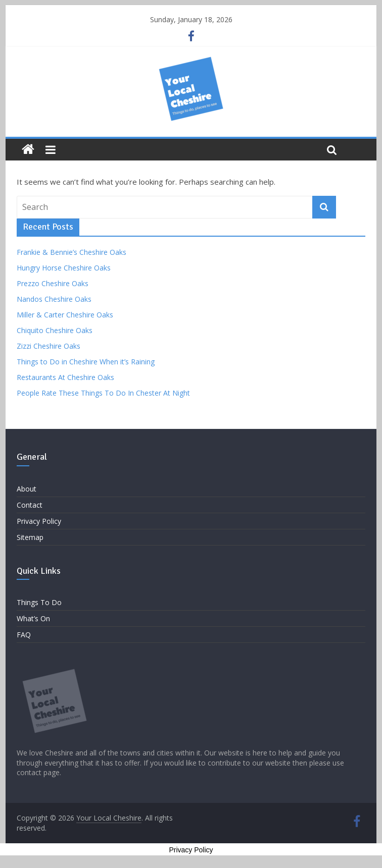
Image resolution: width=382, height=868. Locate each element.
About (27, 489)
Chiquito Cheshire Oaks (55, 330)
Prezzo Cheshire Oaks (53, 283)
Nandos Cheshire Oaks (54, 299)
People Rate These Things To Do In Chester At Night (103, 393)
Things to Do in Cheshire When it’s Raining (86, 362)
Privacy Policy (39, 521)
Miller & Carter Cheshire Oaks (65, 315)
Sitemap (30, 537)
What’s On (33, 618)
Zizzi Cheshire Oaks (49, 346)
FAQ (24, 635)
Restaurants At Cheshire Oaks (65, 377)
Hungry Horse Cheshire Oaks (64, 268)
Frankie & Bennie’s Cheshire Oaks (71, 252)
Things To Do (39, 602)
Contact (30, 505)
